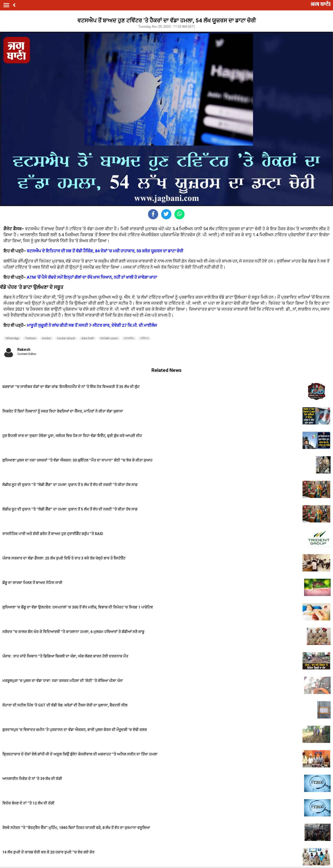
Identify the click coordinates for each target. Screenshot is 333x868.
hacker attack (66, 338)
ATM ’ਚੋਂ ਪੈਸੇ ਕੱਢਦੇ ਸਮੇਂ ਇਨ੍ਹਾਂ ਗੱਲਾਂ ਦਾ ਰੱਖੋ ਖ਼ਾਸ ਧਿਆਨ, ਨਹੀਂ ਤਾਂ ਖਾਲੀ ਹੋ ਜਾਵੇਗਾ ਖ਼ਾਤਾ (92, 277)
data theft (88, 338)
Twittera (30, 338)
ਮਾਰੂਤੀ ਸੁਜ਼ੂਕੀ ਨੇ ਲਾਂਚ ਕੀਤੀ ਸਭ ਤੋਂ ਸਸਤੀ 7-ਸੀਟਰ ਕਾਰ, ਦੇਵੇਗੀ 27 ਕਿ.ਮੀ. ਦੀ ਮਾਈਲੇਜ (92, 325)
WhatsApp (12, 338)
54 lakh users (109, 338)
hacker (46, 338)
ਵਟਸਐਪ (129, 338)
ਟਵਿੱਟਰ (144, 338)
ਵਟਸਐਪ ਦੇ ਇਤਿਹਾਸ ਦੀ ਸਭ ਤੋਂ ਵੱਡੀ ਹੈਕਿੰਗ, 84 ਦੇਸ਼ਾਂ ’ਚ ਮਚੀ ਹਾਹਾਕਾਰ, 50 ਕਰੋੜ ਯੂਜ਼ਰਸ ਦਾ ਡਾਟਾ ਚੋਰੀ (105, 251)
